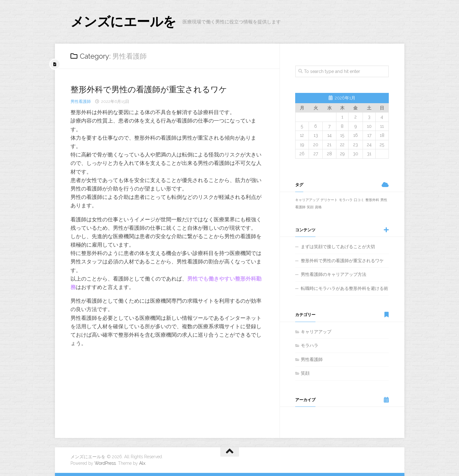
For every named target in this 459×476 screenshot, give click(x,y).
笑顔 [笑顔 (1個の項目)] (310, 207)
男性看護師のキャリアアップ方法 (334, 274)
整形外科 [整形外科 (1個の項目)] (372, 200)
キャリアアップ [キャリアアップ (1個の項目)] (307, 200)
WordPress (105, 463)
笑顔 (305, 373)
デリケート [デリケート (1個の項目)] (329, 200)
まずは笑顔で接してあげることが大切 (338, 247)
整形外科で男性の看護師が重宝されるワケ (149, 89)
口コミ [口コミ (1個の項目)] (359, 200)
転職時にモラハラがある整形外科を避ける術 (344, 288)
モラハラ (310, 345)
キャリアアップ (316, 332)
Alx (142, 463)
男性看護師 (81, 101)
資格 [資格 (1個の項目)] (318, 207)
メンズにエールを (123, 22)
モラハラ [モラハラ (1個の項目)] (346, 200)
